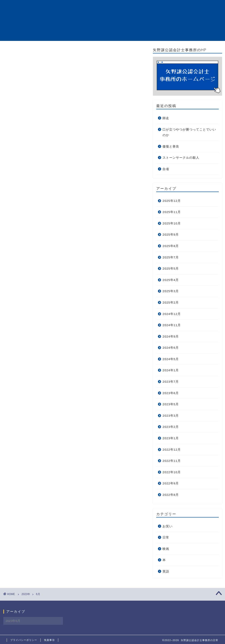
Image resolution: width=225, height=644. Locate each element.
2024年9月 (171, 337)
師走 (166, 118)
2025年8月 (171, 246)
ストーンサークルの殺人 (181, 158)
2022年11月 (172, 461)
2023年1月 (171, 438)
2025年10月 (172, 223)
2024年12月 (172, 314)
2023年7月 (171, 382)
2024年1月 (171, 370)
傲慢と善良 (171, 147)
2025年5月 (171, 269)
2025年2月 (171, 303)
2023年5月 (171, 404)
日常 (166, 537)
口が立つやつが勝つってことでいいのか (189, 132)
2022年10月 (172, 472)
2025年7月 (171, 257)
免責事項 (49, 640)
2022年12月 (172, 450)
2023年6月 (171, 393)
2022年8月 (171, 495)
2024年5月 (171, 359)
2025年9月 (171, 235)
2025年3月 (171, 291)
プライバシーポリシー (24, 640)
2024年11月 (172, 325)
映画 (166, 549)
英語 (166, 571)
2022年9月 (171, 483)
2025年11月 (172, 212)
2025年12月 (172, 201)
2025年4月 (171, 280)
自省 (166, 169)
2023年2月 (171, 427)
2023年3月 (171, 416)
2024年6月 (171, 348)
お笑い (168, 526)
